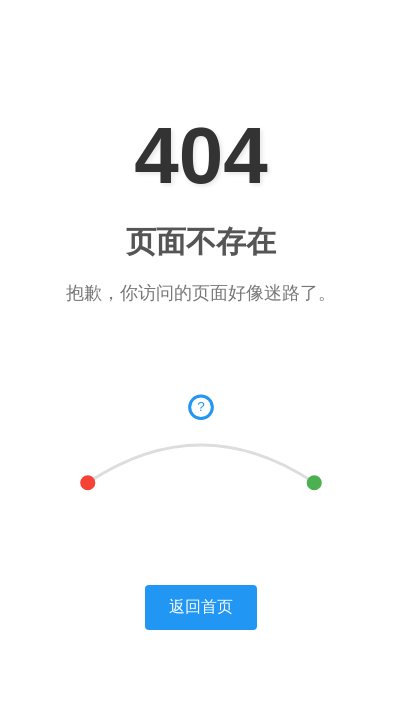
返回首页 (201, 606)
